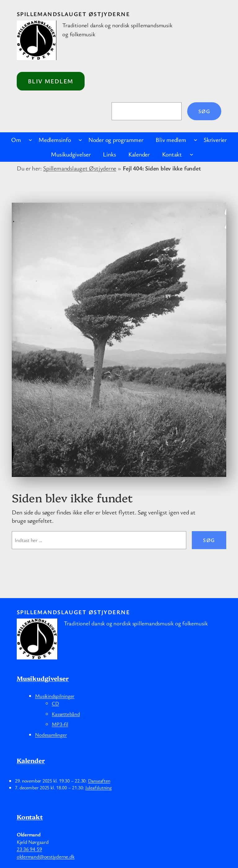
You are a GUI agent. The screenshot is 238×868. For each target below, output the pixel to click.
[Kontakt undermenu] (192, 154)
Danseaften (99, 781)
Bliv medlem (51, 81)
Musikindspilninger (55, 696)
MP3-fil (60, 724)
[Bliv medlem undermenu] (196, 140)
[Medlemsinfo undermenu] (80, 140)
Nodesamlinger (51, 735)
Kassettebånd (66, 714)
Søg (204, 111)
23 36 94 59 (29, 849)
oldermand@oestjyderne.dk (46, 856)
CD (55, 703)
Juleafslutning (99, 787)
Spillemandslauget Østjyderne (73, 14)
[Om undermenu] (30, 140)
